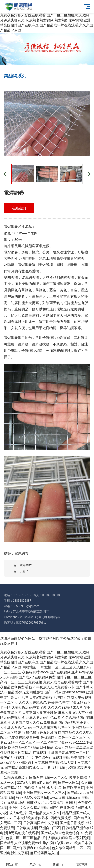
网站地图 (29, 667)
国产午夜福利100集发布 (31, 848)
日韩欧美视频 (27, 828)
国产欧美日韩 (74, 788)
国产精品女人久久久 (44, 813)
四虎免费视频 (61, 818)
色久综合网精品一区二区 (71, 848)
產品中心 (35, 862)
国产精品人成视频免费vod (20, 843)
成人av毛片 (18, 813)
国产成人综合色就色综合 (60, 833)
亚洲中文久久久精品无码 (28, 808)
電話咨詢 (82, 862)
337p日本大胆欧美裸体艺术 (27, 818)
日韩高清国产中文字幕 (41, 823)
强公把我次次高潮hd (32, 798)
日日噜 (71, 803)
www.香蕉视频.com (65, 798)
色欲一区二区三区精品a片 (26, 838)
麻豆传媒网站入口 (44, 853)
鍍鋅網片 (26, 565)
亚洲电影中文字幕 (14, 853)
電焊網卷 (21, 553)
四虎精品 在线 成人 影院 (42, 788)
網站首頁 (12, 862)
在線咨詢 (19, 208)
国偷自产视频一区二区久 (48, 778)
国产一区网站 (69, 783)
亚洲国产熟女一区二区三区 (44, 793)
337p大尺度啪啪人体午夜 (36, 783)
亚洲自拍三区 (49, 828)
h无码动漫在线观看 (24, 833)
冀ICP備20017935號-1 (31, 623)
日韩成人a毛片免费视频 (45, 803)
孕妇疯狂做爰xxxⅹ (58, 843)
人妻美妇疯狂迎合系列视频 (69, 838)
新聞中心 (59, 862)
